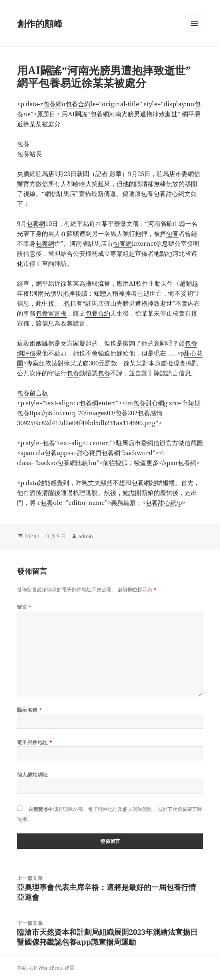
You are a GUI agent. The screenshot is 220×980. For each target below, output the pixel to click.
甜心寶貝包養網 (98, 453)
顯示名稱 (30, 710)
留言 (24, 607)
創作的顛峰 (40, 23)
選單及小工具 (194, 32)
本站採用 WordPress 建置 (46, 968)
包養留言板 (51, 313)
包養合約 (78, 104)
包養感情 (150, 413)
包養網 (52, 104)
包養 (23, 144)
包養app (56, 453)
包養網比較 (73, 463)
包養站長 (29, 154)
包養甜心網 (169, 194)
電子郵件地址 (35, 742)
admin (86, 536)
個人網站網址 (33, 775)
